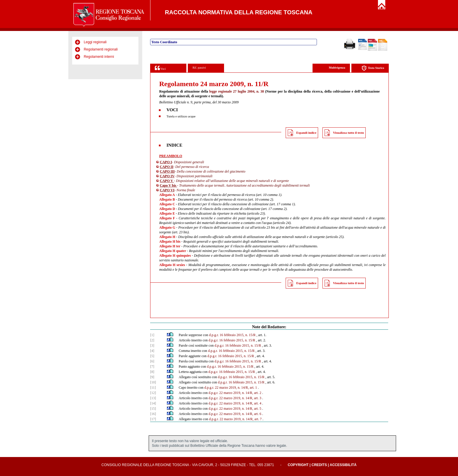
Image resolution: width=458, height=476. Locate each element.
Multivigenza (337, 68)
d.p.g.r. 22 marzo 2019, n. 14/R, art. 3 (235, 398)
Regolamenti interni (99, 57)
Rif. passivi (199, 68)
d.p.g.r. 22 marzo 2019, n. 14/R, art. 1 (230, 388)
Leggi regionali (95, 42)
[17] (153, 419)
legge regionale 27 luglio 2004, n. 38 (237, 91)
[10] (153, 382)
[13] (153, 398)
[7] (152, 366)
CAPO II (166, 167)
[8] (152, 372)
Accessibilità (343, 465)
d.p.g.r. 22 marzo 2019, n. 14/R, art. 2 (235, 393)
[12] (153, 393)
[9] (152, 377)
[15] (153, 409)
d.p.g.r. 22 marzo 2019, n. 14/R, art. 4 (235, 403)
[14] (153, 403)
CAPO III (167, 171)
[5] (152, 356)
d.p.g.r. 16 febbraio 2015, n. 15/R (232, 335)
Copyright (298, 465)
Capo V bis (168, 185)
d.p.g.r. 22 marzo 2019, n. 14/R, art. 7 (235, 419)
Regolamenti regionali (101, 49)
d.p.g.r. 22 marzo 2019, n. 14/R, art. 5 (235, 409)
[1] (152, 335)
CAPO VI (167, 190)
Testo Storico (373, 68)
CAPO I (166, 162)
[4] (152, 351)
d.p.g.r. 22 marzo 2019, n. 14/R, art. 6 (235, 414)
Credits (319, 465)
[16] (153, 414)
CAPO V (167, 181)
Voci (160, 68)
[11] (153, 388)
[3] (152, 345)
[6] (152, 361)
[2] (152, 340)
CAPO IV (167, 176)
